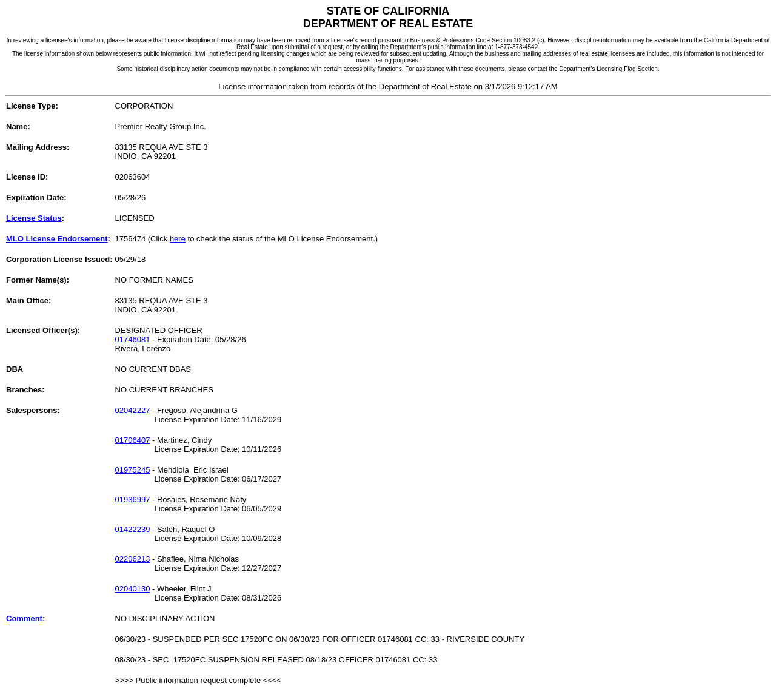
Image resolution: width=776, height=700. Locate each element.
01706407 (133, 440)
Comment (24, 618)
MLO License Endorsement (57, 239)
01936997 (133, 500)
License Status (34, 218)
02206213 (133, 559)
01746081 (133, 339)
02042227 (133, 410)
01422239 (133, 529)
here (178, 239)
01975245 (133, 470)
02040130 (133, 589)
